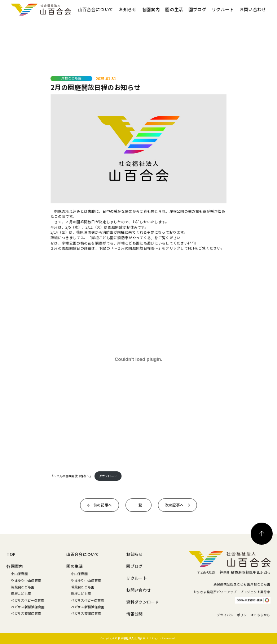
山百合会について (96, 9)
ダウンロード (108, 476)
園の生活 (174, 9)
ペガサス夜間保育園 (26, 613)
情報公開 (134, 614)
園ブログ (197, 9)
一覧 (139, 505)
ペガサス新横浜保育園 (28, 607)
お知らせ (127, 9)
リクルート (223, 9)
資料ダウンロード (142, 602)
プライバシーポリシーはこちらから (244, 615)
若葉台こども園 (23, 587)
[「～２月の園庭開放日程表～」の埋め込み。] (138, 359)
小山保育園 (19, 574)
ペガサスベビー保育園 (27, 600)
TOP (11, 554)
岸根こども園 (21, 593)
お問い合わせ (253, 9)
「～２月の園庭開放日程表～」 (71, 476)
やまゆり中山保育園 (26, 580)
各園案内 (151, 9)
